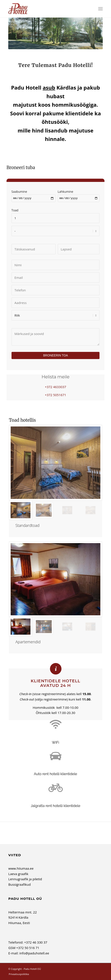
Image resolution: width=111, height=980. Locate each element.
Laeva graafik (18, 874)
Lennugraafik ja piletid (25, 880)
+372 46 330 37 (36, 943)
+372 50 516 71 (28, 948)
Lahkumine (79, 195)
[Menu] (100, 9)
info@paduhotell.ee (34, 954)
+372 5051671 (55, 395)
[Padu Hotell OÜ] (46, 9)
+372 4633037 (55, 387)
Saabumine (34, 195)
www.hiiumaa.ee (21, 869)
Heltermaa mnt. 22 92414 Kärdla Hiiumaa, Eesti (22, 918)
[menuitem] (100, 9)
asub (49, 87)
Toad (56, 215)
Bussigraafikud (19, 885)
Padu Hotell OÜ (32, 969)
